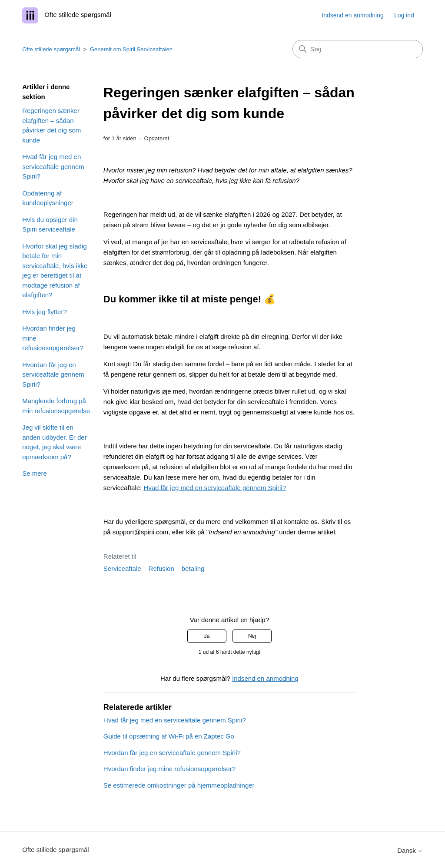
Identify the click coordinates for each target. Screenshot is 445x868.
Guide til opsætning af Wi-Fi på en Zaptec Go (169, 736)
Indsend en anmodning (352, 15)
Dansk (410, 850)
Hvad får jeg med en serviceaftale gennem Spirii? (53, 166)
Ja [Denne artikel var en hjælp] (207, 636)
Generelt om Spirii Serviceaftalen (131, 49)
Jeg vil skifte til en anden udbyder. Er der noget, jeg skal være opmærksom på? (54, 442)
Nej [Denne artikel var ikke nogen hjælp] (252, 636)
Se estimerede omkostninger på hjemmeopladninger (179, 785)
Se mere (35, 473)
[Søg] (358, 49)
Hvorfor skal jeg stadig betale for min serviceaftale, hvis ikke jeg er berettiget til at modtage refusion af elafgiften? (55, 271)
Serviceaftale (122, 568)
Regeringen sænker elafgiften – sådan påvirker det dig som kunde (51, 125)
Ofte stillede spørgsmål (51, 49)
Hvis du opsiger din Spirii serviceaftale (50, 225)
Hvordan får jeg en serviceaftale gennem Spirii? (53, 374)
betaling (193, 568)
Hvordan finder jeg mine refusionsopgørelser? (53, 338)
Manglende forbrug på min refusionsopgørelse (56, 406)
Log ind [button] (404, 15)
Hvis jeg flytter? (45, 312)
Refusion (161, 568)
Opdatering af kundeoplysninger (48, 198)
